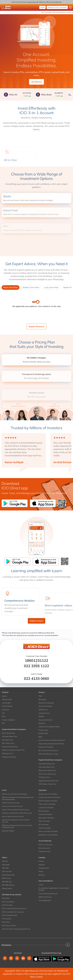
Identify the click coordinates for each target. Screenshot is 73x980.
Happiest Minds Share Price (49, 781)
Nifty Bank (6, 865)
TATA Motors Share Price (47, 784)
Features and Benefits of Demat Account (17, 813)
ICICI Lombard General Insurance (14, 908)
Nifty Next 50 (7, 871)
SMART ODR (43, 733)
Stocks (4, 696)
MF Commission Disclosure (48, 750)
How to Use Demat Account (12, 806)
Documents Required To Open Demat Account (16, 821)
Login (42, 8)
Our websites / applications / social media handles (54, 889)
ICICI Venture (7, 919)
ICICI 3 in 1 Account (46, 845)
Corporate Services (45, 720)
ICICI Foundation (8, 902)
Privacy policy (43, 730)
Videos (41, 871)
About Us (42, 723)
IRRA (40, 737)
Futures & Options (9, 720)
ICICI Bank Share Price (47, 764)
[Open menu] (70, 7)
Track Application (45, 900)
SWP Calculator (44, 821)
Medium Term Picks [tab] (31, 287)
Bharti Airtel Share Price (47, 770)
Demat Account (44, 848)
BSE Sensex (6, 878)
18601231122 (36, 660)
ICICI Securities (7, 905)
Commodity (6, 703)
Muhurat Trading (8, 831)
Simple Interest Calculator (48, 794)
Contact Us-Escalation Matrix (49, 727)
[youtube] (29, 958)
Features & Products (46, 747)
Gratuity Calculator (45, 814)
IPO (3, 723)
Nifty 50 (5, 861)
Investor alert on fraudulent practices (52, 740)
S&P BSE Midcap (8, 885)
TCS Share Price (44, 777)
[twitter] (17, 958)
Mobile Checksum (45, 897)
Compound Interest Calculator (49, 797)
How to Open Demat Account (13, 816)
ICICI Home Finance (9, 925)
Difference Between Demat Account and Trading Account (17, 826)
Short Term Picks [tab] (11, 287)
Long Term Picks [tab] (51, 287)
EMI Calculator (44, 811)
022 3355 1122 (36, 666)
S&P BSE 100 (7, 882)
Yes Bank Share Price (10, 736)
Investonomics (44, 868)
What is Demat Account (11, 803)
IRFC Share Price (8, 743)
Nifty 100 (5, 868)
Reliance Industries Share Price (13, 750)
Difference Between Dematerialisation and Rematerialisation (18, 798)
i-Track (41, 885)
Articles (41, 861)
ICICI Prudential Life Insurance (13, 912)
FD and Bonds (7, 706)
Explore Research (36, 326)
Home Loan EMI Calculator (48, 831)
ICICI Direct (6, 922)
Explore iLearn (36, 621)
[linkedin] (23, 958)
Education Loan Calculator (48, 835)
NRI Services (43, 710)
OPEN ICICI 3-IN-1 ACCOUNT (57, 8)
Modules (42, 875)
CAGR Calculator (45, 828)
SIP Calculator (44, 825)
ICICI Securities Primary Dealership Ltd (16, 929)
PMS (40, 696)
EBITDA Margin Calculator (48, 801)
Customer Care (44, 713)
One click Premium (45, 706)
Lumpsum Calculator (46, 808)
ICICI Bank (6, 898)
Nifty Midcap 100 (8, 875)
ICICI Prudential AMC (10, 915)
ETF (3, 713)
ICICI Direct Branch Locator (48, 754)
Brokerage (42, 699)
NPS (4, 716)
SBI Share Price (8, 753)
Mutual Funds (7, 699)
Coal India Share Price (46, 767)
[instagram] (11, 958)
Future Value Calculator (47, 804)
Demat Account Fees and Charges (15, 794)
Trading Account (44, 851)
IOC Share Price (8, 740)
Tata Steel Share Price (10, 747)
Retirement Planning (46, 703)
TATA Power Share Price (47, 774)
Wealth (41, 716)
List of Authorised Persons (48, 894)
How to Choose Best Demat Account (15, 810)
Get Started (36, 82)
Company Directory (9, 757)
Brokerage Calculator (46, 818)
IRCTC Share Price (9, 733)
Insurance (6, 710)
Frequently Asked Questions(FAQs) (51, 744)
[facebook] (5, 958)
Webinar (42, 865)
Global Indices (7, 888)
